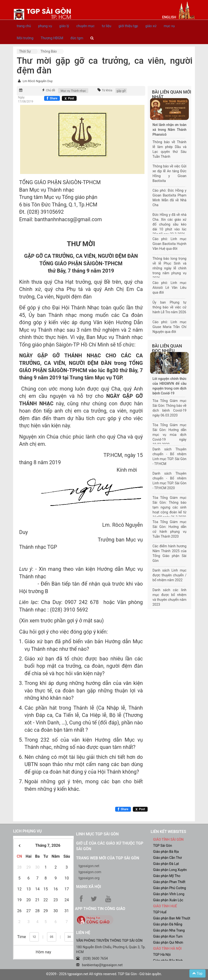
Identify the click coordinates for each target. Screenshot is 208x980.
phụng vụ (45, 26)
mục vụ (169, 26)
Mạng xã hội (89, 887)
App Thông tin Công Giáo (100, 909)
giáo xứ (151, 26)
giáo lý (64, 26)
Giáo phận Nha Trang (169, 930)
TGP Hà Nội (162, 955)
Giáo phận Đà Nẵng (168, 924)
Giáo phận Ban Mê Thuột (172, 918)
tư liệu (107, 26)
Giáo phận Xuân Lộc (168, 900)
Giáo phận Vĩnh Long (169, 894)
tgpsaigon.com (90, 872)
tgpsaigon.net (89, 866)
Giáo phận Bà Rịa (166, 852)
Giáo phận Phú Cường (170, 888)
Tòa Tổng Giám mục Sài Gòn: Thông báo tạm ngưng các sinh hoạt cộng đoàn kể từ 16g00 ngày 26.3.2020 (169, 507)
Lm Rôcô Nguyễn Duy (37, 81)
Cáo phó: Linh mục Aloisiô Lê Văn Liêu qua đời (169, 288)
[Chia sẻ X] (69, 98)
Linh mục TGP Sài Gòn (97, 834)
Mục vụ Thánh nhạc (73, 91)
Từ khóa (107, 90)
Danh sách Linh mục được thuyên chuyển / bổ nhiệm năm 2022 (169, 575)
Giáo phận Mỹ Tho (167, 876)
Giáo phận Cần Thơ (168, 858)
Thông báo (49, 51)
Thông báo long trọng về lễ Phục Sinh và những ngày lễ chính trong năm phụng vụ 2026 (169, 268)
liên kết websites (168, 832)
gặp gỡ (121, 91)
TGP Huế (160, 912)
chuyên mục (85, 26)
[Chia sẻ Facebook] (52, 98)
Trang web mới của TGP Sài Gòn (108, 858)
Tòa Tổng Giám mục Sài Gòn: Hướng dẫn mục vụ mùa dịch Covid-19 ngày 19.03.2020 (169, 435)
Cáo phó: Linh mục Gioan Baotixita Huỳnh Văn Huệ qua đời (169, 244)
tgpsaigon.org (89, 878)
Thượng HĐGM (52, 38)
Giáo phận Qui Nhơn (168, 942)
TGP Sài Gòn (163, 846)
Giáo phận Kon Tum (168, 936)
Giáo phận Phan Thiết (169, 882)
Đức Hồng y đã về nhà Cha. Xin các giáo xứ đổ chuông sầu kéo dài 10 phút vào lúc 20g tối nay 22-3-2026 (169, 224)
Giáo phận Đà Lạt (166, 864)
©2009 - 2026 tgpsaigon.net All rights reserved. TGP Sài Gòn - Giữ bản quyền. (104, 974)
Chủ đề (51, 90)
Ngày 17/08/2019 (26, 99)
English (169, 17)
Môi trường (25, 38)
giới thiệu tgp (128, 26)
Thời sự (25, 51)
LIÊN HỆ (83, 933)
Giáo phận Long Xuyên (170, 870)
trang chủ (24, 26)
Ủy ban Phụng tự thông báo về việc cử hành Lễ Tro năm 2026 (169, 307)
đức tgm (77, 38)
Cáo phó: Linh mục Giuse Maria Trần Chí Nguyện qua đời (169, 327)
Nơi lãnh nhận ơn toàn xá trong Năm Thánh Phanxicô (169, 130)
